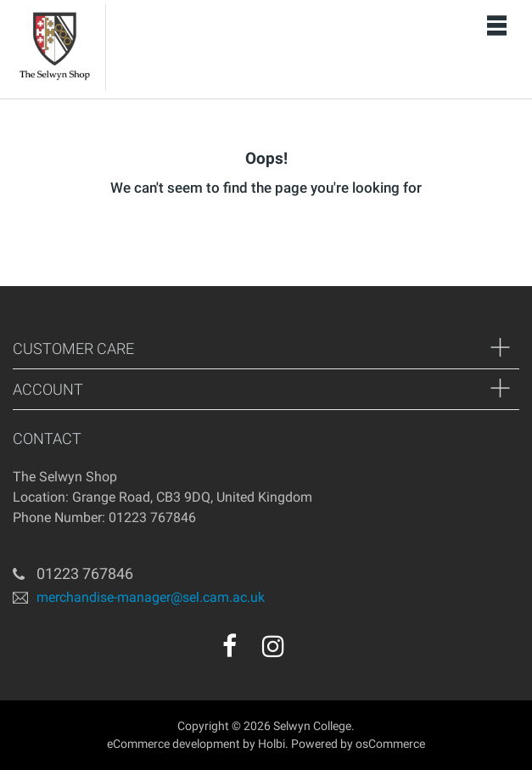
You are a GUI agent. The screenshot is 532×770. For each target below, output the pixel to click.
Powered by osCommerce (358, 744)
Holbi (272, 744)
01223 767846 (85, 573)
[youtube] (310, 652)
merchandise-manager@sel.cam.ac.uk (151, 596)
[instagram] (273, 646)
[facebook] (230, 646)
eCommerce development (174, 744)
